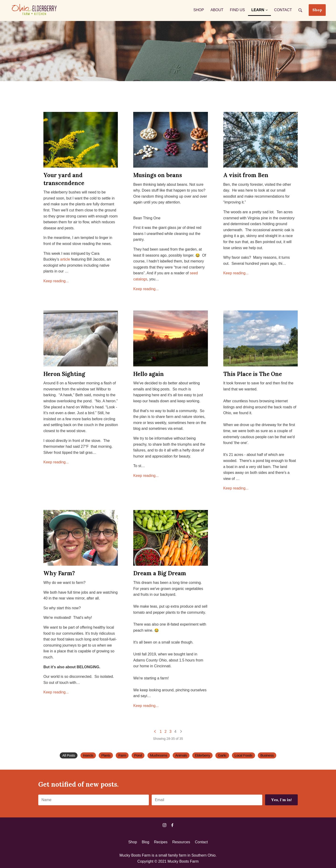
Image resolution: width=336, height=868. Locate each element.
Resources (181, 842)
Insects (88, 755)
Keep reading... (56, 281)
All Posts (69, 755)
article (65, 259)
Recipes (161, 842)
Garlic (222, 755)
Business (267, 755)
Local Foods (243, 755)
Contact (201, 842)
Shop (317, 10)
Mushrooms (159, 755)
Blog (146, 842)
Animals (181, 755)
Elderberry (202, 755)
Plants (106, 755)
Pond (138, 755)
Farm (122, 755)
